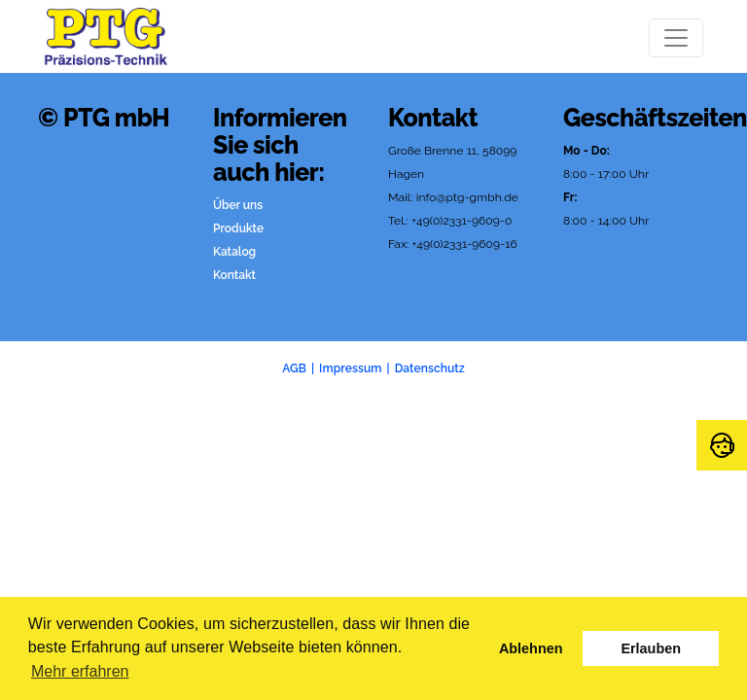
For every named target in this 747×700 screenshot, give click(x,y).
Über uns (238, 205)
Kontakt (234, 275)
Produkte (238, 228)
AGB (294, 368)
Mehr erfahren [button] (80, 671)
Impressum (350, 368)
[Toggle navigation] (676, 38)
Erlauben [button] (651, 648)
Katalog (234, 252)
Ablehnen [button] (531, 648)
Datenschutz (430, 368)
